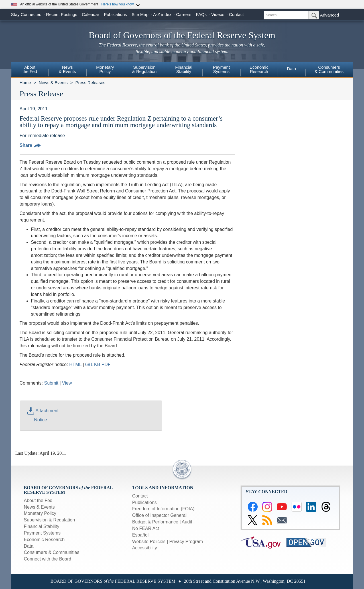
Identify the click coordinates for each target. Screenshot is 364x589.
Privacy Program (186, 542)
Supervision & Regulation (50, 520)
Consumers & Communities (329, 69)
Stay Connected (26, 14)
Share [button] (30, 145)
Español (141, 535)
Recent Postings (62, 14)
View (67, 383)
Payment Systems (42, 533)
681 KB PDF (98, 364)
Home (25, 83)
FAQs (201, 14)
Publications (115, 14)
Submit (51, 383)
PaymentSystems (221, 69)
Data (292, 69)
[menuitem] (30, 70)
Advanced (330, 15)
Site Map (140, 14)
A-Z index (162, 14)
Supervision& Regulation (145, 69)
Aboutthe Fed (30, 69)
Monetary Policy (40, 513)
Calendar (91, 14)
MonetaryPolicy (105, 69)
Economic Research (44, 540)
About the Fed (38, 500)
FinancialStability (184, 69)
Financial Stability (42, 526)
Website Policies (149, 542)
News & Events (53, 83)
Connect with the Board (48, 559)
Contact (236, 14)
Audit (187, 522)
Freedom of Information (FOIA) (163, 509)
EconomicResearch (259, 69)
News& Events (67, 69)
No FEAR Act (146, 528)
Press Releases (90, 83)
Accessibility (145, 548)
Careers (184, 14)
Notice (41, 420)
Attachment (43, 411)
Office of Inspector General (159, 515)
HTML (75, 364)
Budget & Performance (155, 522)
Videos (218, 14)
